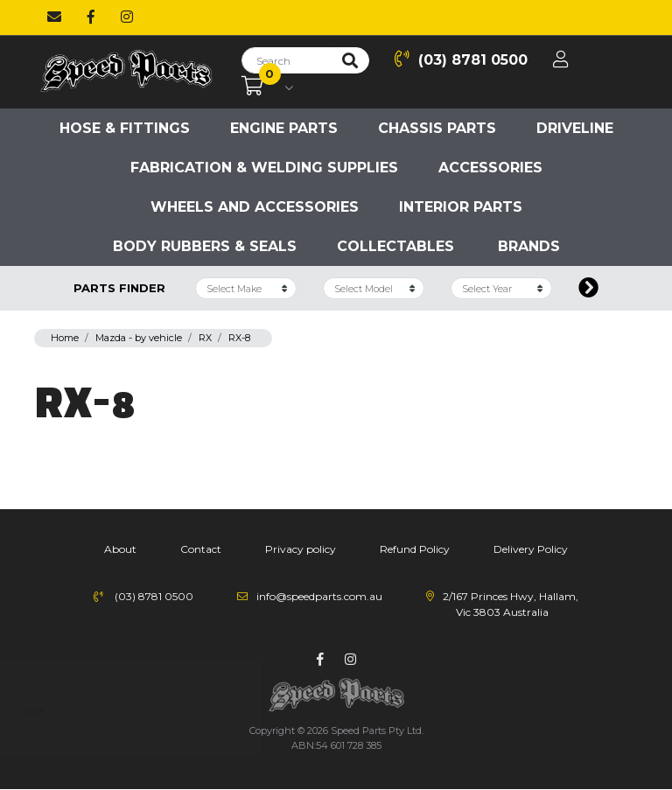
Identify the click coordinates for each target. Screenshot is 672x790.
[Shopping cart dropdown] (267, 87)
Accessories (490, 168)
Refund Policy (415, 549)
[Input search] (287, 60)
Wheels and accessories (255, 207)
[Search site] (350, 60)
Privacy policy (301, 549)
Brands (529, 246)
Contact (201, 549)
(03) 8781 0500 (461, 59)
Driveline (575, 128)
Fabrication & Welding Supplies (264, 168)
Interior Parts (461, 207)
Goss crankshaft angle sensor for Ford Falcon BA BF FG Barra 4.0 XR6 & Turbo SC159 (165, 708)
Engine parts (284, 128)
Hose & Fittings (125, 128)
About (120, 549)
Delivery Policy (531, 549)
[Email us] (54, 17)
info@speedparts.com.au (319, 596)
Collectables (395, 246)
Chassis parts (437, 128)
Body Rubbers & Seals (205, 246)
